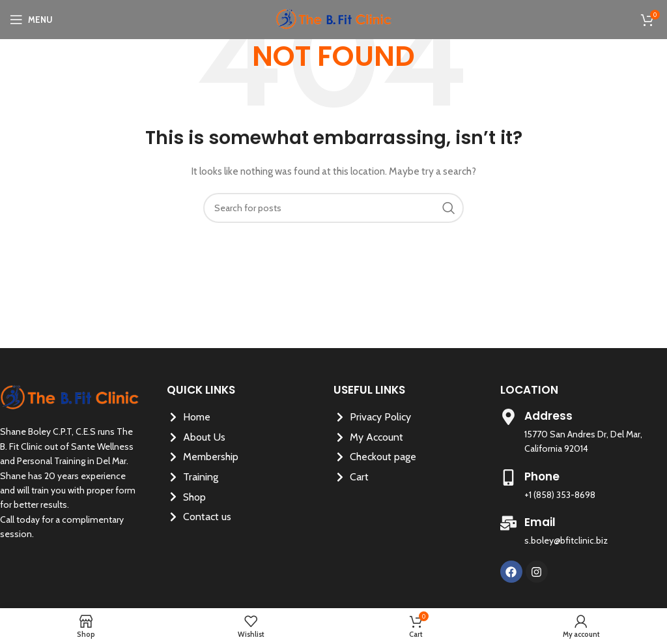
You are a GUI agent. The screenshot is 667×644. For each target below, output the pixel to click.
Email (540, 522)
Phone (542, 476)
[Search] (333, 208)
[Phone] (508, 477)
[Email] (508, 523)
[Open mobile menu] (31, 20)
